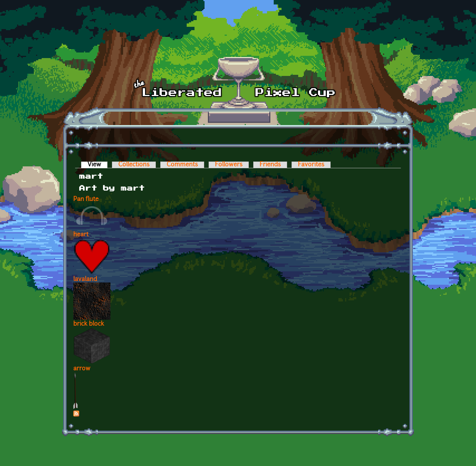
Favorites (311, 165)
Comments (182, 165)
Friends (270, 165)
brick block (89, 324)
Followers (229, 165)
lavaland (85, 280)
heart (81, 235)
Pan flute (86, 200)
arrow (82, 369)
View (97, 165)
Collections (134, 165)
